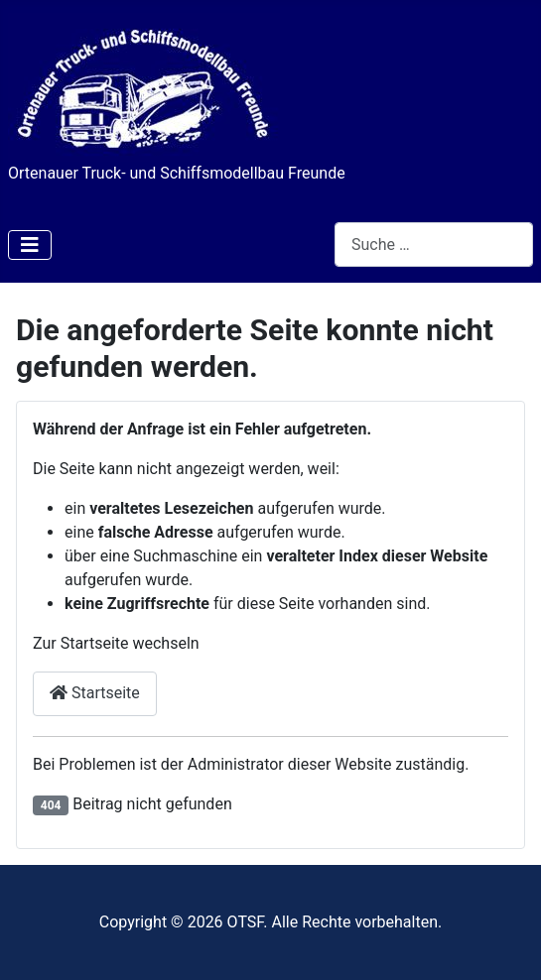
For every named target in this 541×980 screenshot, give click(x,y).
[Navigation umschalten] (30, 245)
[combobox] (434, 245)
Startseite (95, 693)
